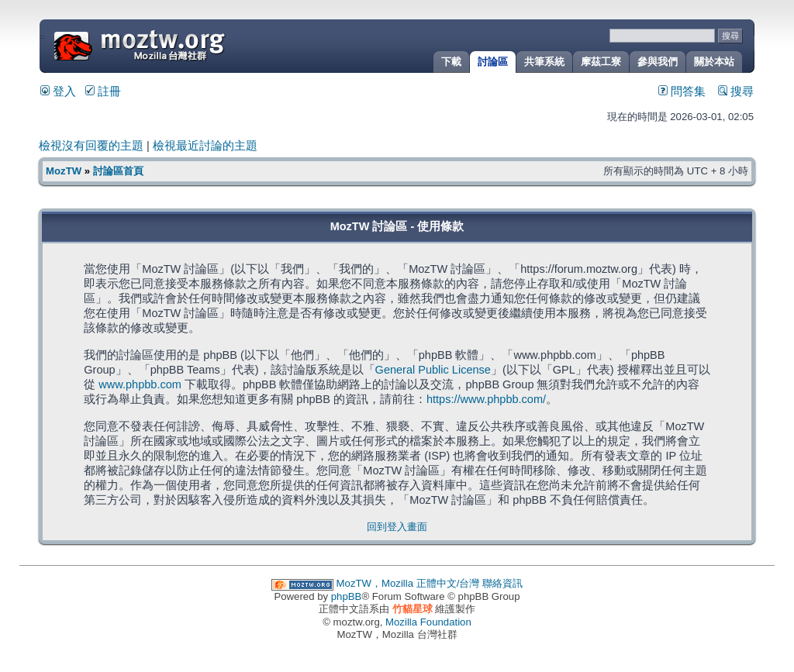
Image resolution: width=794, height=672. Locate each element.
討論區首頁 (118, 171)
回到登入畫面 (397, 527)
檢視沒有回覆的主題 (91, 146)
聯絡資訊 (502, 583)
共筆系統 (544, 62)
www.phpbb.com (140, 384)
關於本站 (714, 62)
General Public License (433, 370)
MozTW (177, 45)
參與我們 (658, 62)
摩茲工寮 (601, 62)
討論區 (493, 62)
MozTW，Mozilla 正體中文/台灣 (408, 583)
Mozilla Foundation (428, 622)
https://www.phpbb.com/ (486, 399)
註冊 (103, 91)
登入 (58, 91)
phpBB (347, 596)
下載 (451, 62)
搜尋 (736, 91)
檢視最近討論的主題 (205, 146)
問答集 (682, 91)
